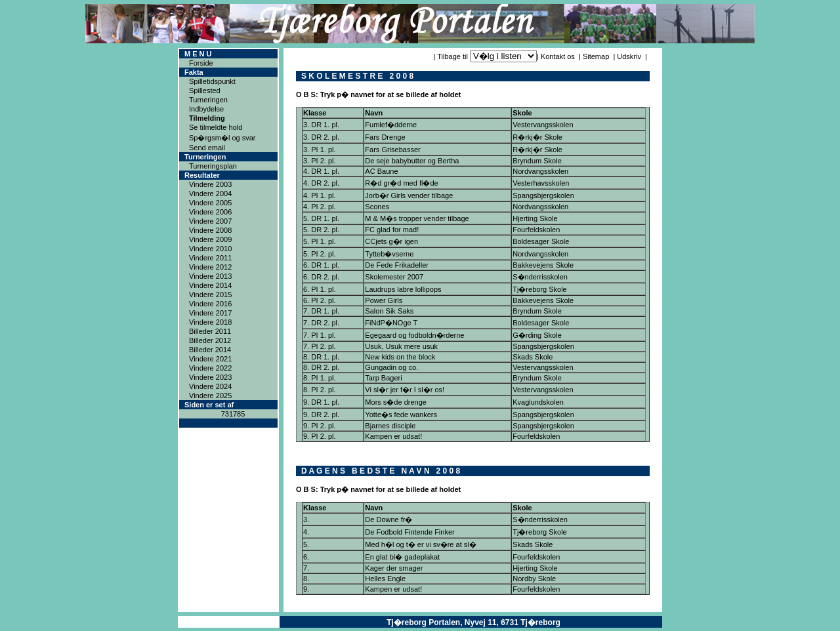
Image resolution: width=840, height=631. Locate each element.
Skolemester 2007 (394, 277)
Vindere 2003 (210, 184)
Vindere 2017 (210, 313)
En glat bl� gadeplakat (402, 557)
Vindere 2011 (210, 258)
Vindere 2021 (210, 359)
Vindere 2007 (210, 221)
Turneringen (208, 100)
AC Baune (381, 171)
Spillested (205, 91)
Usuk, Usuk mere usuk (401, 346)
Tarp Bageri (383, 378)
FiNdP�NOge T (391, 323)
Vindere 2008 (210, 230)
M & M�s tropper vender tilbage (417, 218)
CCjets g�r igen (391, 241)
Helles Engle (385, 579)
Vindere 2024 (210, 386)
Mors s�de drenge (396, 402)
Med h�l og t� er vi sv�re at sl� (420, 544)
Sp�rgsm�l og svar (222, 138)
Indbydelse (206, 109)
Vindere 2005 (210, 203)
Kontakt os (558, 56)
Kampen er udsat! (393, 436)
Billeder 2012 (210, 340)
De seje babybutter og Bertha (412, 161)
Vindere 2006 (210, 212)
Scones (377, 207)
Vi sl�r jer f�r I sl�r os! (405, 390)
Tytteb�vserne (389, 254)
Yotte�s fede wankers (401, 415)
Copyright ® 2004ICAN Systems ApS (229, 622)
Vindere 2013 (210, 276)
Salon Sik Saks (389, 311)
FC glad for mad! (392, 230)
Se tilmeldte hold (216, 127)
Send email (207, 148)
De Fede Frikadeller (397, 265)
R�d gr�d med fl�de (401, 183)
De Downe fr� (388, 519)
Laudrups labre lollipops (403, 289)
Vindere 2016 (210, 304)
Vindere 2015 (210, 295)
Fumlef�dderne (391, 125)
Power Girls (384, 300)
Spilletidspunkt (212, 81)
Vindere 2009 (210, 239)
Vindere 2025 (210, 396)
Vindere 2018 (210, 322)
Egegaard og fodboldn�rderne (414, 335)
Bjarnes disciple (390, 426)
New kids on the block (400, 357)
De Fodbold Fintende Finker (409, 532)
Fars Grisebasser (392, 150)
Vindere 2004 (210, 193)
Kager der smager (394, 568)
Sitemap (596, 56)
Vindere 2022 (210, 368)
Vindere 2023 (210, 377)
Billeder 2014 (210, 350)
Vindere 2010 (210, 249)
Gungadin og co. (391, 367)
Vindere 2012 (210, 267)
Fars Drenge (385, 137)
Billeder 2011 (210, 331)
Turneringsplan (213, 166)
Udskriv (629, 56)
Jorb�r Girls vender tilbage (409, 195)
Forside (201, 63)
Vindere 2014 (210, 285)
